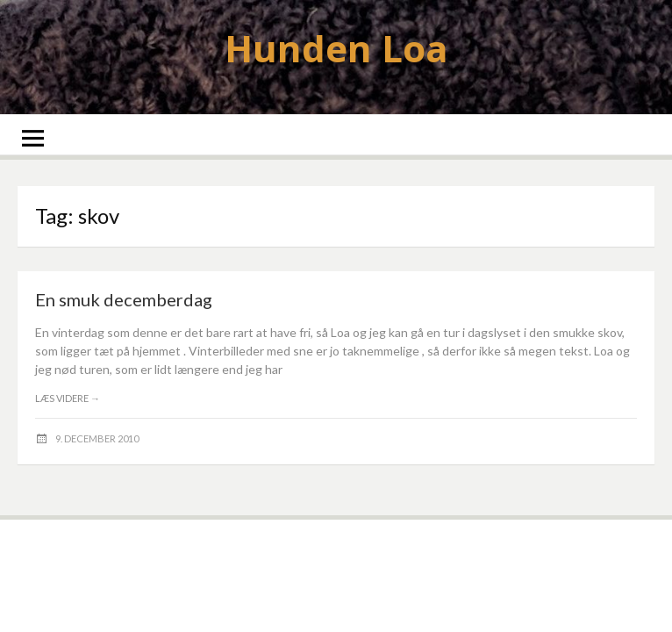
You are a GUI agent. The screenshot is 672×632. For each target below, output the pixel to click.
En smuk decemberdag (124, 299)
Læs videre (68, 398)
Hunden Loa (336, 48)
